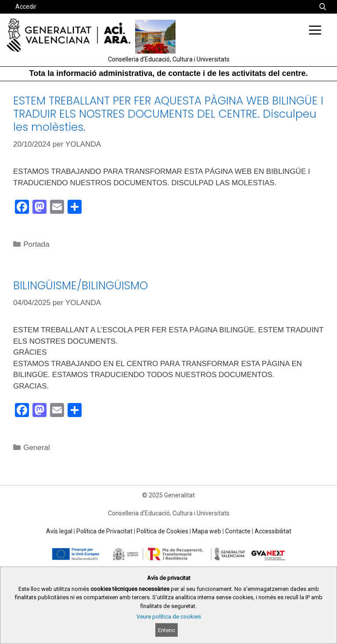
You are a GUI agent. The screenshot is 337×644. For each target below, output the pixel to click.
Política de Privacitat (104, 531)
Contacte (238, 531)
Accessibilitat (273, 531)
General (36, 448)
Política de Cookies (162, 531)
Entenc (167, 630)
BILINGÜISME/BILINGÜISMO (81, 286)
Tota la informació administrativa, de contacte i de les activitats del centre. (169, 73)
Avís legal (59, 531)
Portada (36, 244)
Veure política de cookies (169, 617)
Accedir (26, 7)
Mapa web (207, 531)
